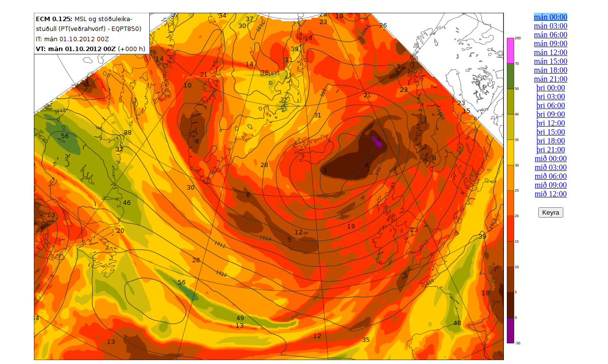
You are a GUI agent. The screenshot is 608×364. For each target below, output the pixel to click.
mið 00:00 (551, 158)
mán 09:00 (551, 43)
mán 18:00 (551, 70)
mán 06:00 (551, 35)
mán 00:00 (551, 17)
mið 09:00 (551, 185)
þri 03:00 (551, 97)
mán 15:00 (551, 61)
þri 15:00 (551, 132)
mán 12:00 (551, 52)
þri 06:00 (551, 105)
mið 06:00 (551, 176)
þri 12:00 (551, 123)
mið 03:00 (551, 167)
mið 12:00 (551, 194)
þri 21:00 (551, 150)
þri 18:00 (551, 141)
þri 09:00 (551, 114)
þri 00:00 (551, 88)
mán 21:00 (551, 79)
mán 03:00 (551, 26)
